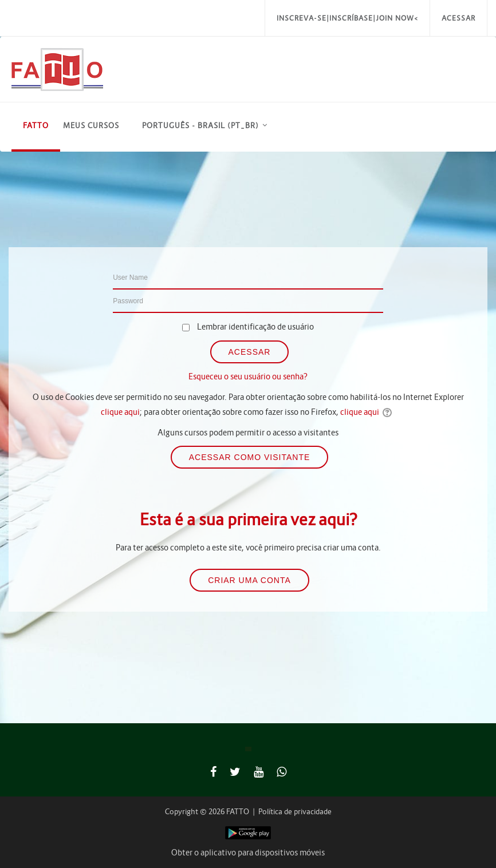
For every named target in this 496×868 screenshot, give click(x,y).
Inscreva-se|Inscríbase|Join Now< (347, 18)
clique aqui (120, 412)
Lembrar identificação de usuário (255, 327)
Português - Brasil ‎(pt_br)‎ (200, 126)
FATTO (36, 126)
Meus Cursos (91, 126)
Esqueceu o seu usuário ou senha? (248, 376)
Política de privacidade (295, 812)
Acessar (458, 18)
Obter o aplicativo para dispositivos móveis (248, 853)
